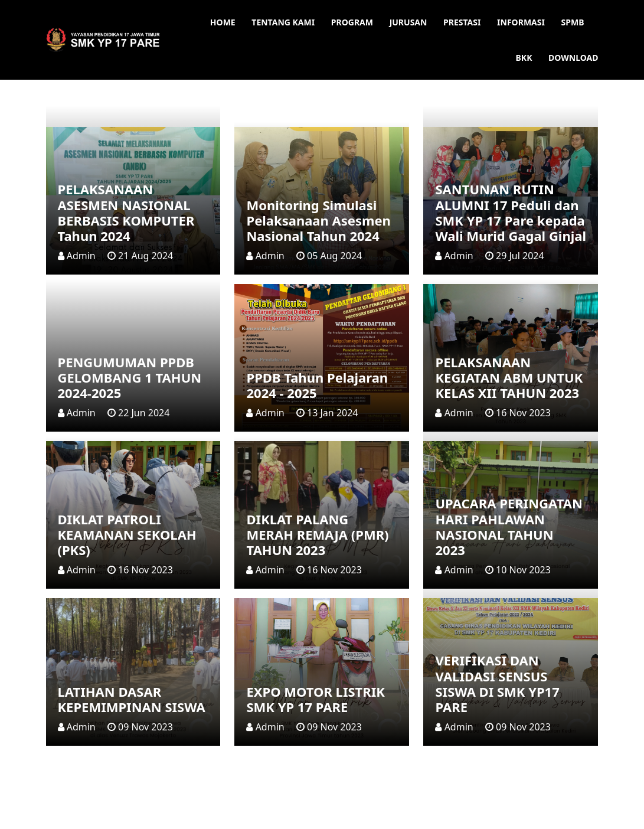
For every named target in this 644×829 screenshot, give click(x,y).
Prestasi (462, 22)
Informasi (521, 22)
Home (223, 22)
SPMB (573, 22)
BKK (524, 58)
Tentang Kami (283, 22)
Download (573, 58)
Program (352, 22)
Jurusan (408, 22)
